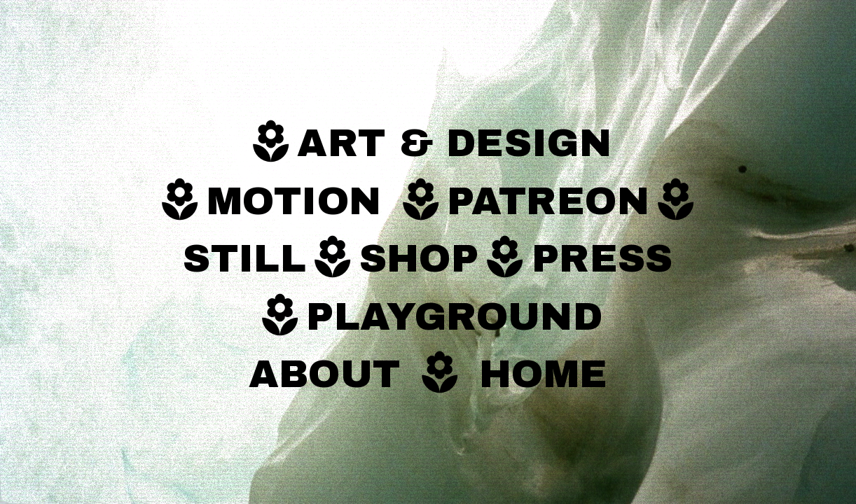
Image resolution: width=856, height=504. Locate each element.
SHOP (419, 259)
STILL (244, 259)
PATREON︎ (574, 202)
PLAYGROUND (454, 317)
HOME (544, 374)
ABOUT (325, 374)
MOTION (301, 202)
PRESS (602, 259)
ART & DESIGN (454, 143)
